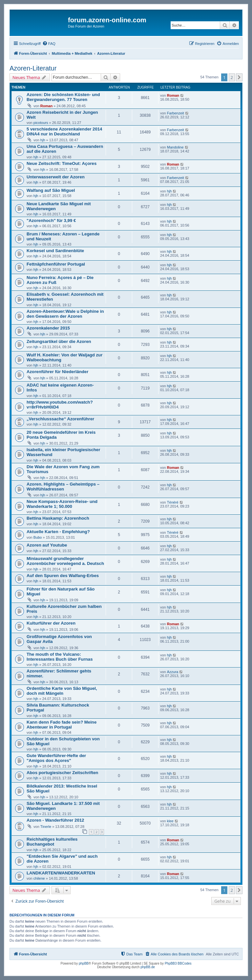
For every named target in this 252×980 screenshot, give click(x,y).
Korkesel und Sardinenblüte (55, 251)
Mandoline (175, 147)
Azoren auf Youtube (47, 545)
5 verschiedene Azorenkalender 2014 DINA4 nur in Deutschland (64, 131)
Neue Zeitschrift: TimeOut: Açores (62, 163)
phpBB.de (148, 967)
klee (170, 821)
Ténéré (173, 502)
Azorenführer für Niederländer (57, 372)
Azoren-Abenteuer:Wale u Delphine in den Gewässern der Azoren (65, 314)
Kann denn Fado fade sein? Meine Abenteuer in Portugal (62, 725)
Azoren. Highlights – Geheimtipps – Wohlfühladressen (63, 487)
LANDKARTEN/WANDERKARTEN (61, 873)
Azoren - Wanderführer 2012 (55, 820)
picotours (41, 123)
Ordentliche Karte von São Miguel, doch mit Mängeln (62, 691)
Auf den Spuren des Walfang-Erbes (63, 576)
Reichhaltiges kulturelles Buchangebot (52, 842)
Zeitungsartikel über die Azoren (59, 341)
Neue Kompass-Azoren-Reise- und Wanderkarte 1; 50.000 (62, 504)
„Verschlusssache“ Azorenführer (60, 419)
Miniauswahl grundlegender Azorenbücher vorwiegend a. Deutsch (65, 561)
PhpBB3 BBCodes (178, 963)
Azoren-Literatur (33, 68)
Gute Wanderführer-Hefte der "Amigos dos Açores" (56, 758)
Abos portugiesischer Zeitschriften (62, 773)
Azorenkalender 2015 (48, 328)
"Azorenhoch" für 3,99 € (51, 220)
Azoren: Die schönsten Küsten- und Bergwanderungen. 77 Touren (63, 97)
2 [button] (232, 77)
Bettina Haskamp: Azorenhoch (58, 518)
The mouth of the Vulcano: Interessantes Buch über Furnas (60, 657)
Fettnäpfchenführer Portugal (56, 264)
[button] (239, 77)
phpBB (84, 963)
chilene (39, 878)
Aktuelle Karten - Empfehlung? (58, 532)
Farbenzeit (176, 113)
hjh (43, 140)
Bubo (38, 537)
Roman (46, 106)
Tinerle (46, 827)
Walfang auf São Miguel (51, 190)
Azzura (173, 672)
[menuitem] (49, 44)
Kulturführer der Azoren (51, 623)
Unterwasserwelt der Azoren (56, 177)
